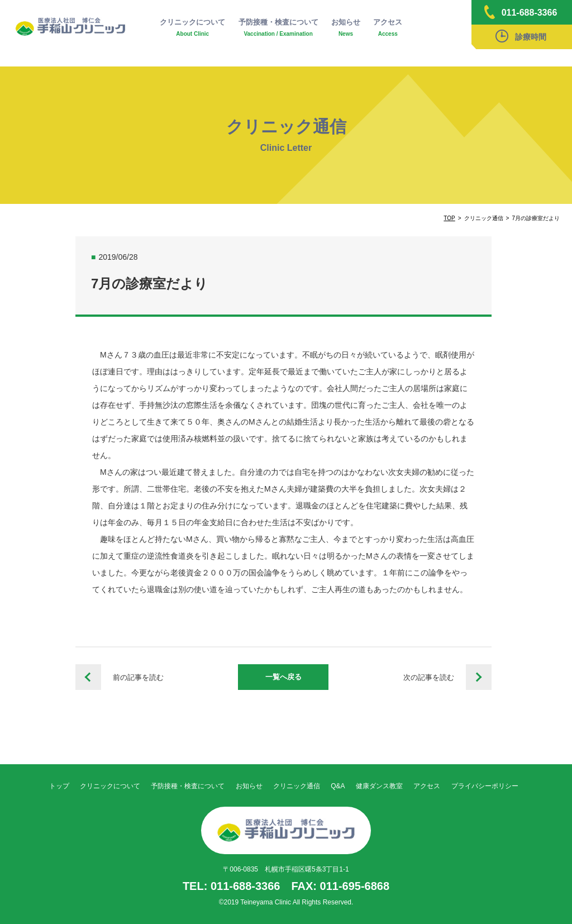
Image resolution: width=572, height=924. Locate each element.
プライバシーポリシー (485, 786)
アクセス (388, 28)
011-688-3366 (521, 12)
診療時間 (521, 36)
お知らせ (346, 28)
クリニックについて (192, 28)
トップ (59, 786)
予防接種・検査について (278, 28)
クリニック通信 (297, 786)
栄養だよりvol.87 (88, 677)
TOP (449, 218)
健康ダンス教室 (379, 786)
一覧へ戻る (283, 677)
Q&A (338, 786)
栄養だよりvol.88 (479, 677)
